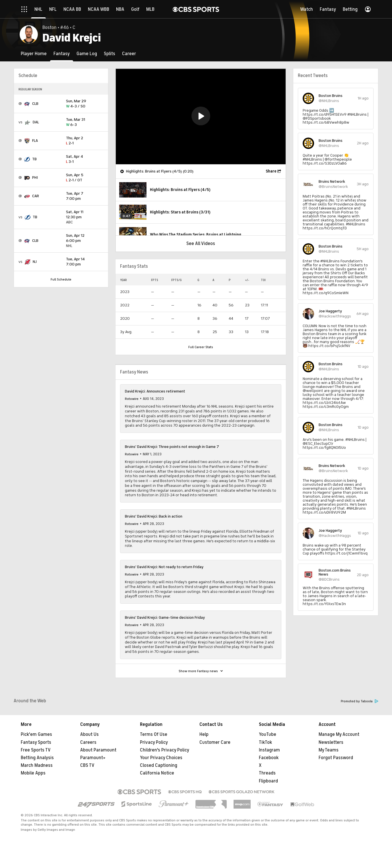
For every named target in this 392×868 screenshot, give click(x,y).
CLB (35, 104)
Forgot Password (336, 758)
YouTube (268, 734)
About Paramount (98, 750)
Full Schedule (61, 279)
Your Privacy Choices (161, 758)
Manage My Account (339, 734)
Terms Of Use (154, 734)
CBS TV (87, 765)
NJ (35, 262)
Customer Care (215, 742)
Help (204, 734)
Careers (88, 742)
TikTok (265, 742)
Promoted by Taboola (360, 701)
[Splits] (110, 54)
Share (271, 171)
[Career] (129, 54)
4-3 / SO (85, 104)
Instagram (269, 750)
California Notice (157, 773)
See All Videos (201, 244)
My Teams (329, 750)
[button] (201, 116)
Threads (267, 773)
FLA (35, 141)
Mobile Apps (33, 773)
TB (34, 159)
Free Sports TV (36, 750)
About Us (89, 734)
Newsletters (331, 742)
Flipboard (268, 781)
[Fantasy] (62, 54)
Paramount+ (93, 758)
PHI (35, 177)
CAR (36, 196)
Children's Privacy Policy (165, 750)
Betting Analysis (37, 758)
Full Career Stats (201, 347)
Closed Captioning (159, 765)
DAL (36, 122)
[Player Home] (34, 54)
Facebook (269, 758)
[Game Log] (87, 54)
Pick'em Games (36, 734)
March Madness (37, 765)
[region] (201, 117)
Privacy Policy (154, 742)
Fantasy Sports (36, 742)
